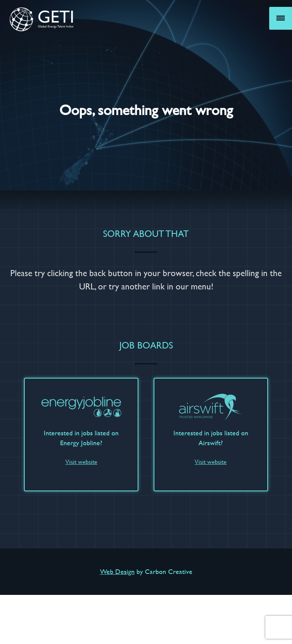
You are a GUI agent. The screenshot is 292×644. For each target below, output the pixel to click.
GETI (42, 19)
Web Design (117, 571)
